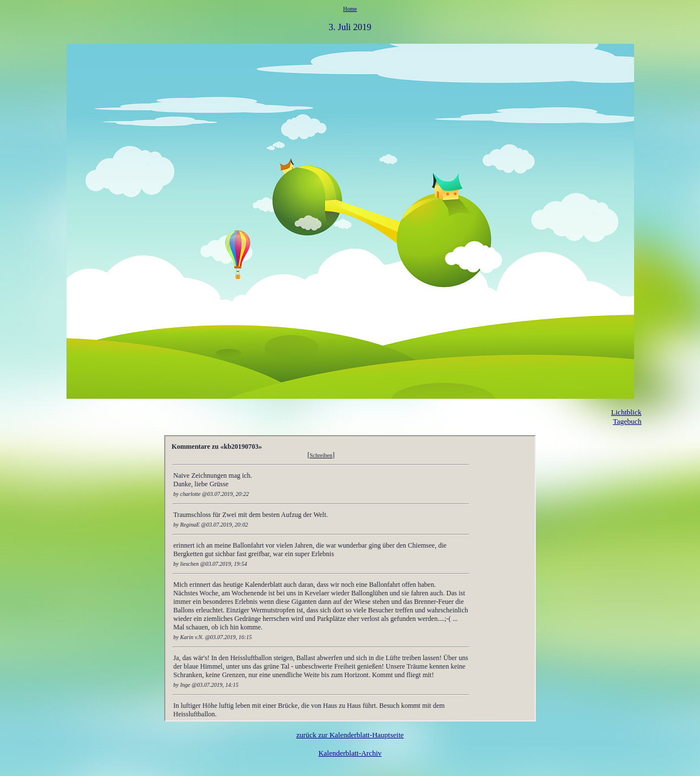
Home (350, 9)
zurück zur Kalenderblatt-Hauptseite (350, 735)
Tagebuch (627, 421)
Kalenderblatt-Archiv (350, 753)
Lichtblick (626, 412)
